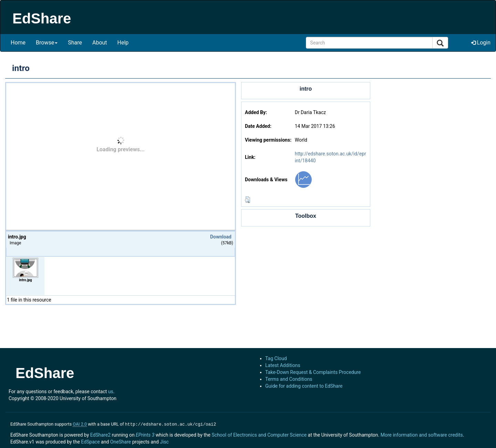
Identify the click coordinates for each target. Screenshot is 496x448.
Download (221, 237)
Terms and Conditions (289, 379)
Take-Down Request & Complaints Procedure (313, 372)
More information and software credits (422, 434)
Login (481, 43)
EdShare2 (100, 434)
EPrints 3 (145, 434)
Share (75, 43)
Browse (47, 43)
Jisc (164, 441)
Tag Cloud (276, 358)
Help (123, 43)
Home (18, 43)
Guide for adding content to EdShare (304, 386)
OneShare (121, 441)
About (100, 43)
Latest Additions (283, 365)
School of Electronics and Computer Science (259, 434)
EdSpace (90, 441)
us (111, 391)
